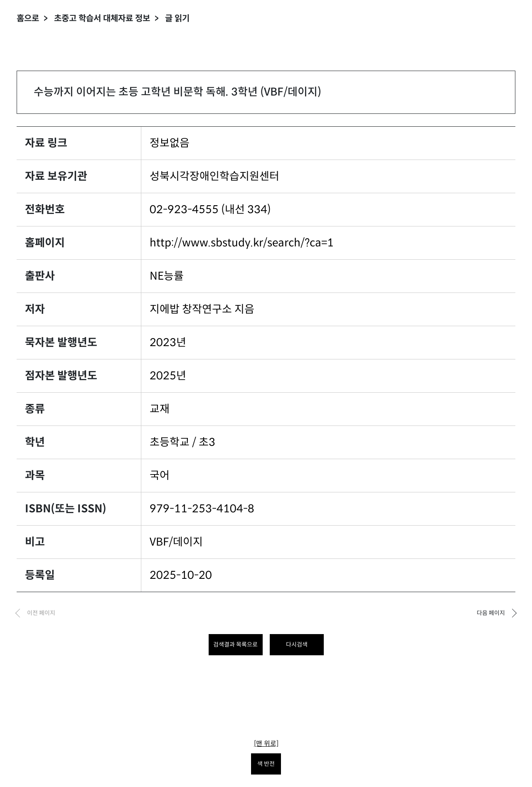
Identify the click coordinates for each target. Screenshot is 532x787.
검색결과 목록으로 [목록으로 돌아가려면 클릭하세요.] (235, 644)
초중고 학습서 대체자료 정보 (102, 18)
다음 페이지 (491, 613)
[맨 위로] (266, 744)
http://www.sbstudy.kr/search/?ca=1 (242, 243)
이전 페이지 (41, 613)
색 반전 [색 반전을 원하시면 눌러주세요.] (266, 764)
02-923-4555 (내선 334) (210, 209)
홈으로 (28, 18)
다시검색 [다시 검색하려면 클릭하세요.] (297, 644)
